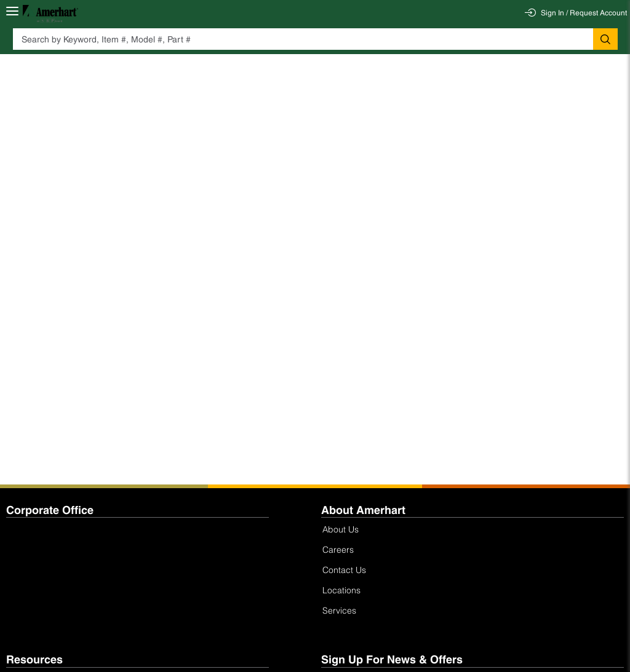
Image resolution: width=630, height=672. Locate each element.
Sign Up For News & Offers (392, 659)
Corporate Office (50, 510)
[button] (605, 39)
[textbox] (303, 39)
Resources (34, 659)
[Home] (50, 13)
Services (339, 610)
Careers (338, 549)
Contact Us (344, 570)
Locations (341, 590)
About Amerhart (363, 510)
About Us (341, 529)
